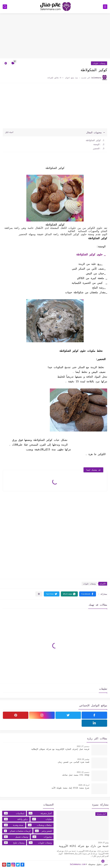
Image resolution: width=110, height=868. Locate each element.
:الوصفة (96, 144)
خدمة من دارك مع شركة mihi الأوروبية (84, 846)
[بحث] (5, 7)
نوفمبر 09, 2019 (83, 759)
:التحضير (96, 148)
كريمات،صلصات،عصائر (17, 831)
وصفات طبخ (14, 843)
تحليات (42, 819)
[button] (88, 594)
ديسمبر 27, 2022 (83, 746)
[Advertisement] (55, 36)
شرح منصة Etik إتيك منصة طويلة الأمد (70, 788)
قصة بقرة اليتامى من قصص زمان (74, 762)
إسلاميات (14, 813)
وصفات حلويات (99, 63)
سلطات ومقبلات (40, 825)
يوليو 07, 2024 (103, 843)
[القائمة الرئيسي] (105, 7)
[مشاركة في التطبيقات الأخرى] (39, 594)
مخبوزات (42, 837)
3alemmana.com (78, 864)
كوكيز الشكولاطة (93, 140)
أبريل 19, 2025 (84, 785)
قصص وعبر (43, 831)
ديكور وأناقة (16, 819)
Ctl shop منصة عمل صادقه (76, 775)
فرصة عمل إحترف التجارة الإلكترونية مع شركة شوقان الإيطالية (60, 749)
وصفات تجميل (16, 837)
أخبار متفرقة (40, 813)
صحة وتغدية (14, 825)
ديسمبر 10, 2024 (83, 772)
